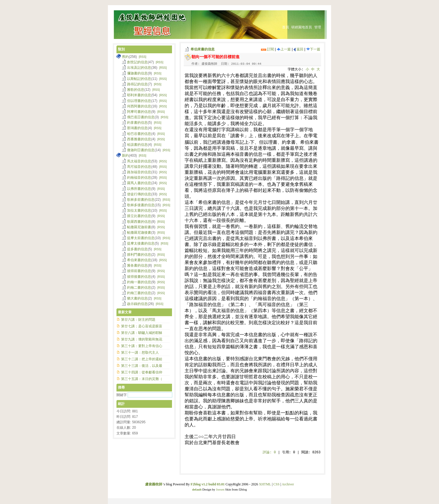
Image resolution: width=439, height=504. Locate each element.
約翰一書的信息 (139, 282)
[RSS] (143, 57)
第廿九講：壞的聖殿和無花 (142, 339)
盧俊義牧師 (154, 484)
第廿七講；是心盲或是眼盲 (142, 326)
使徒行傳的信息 (139, 194)
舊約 (125, 57)
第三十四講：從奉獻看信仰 (142, 372)
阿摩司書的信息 (139, 112)
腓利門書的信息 (139, 255)
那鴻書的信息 (137, 128)
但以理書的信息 (139, 101)
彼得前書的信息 (139, 271)
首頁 (286, 27)
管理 (318, 27)
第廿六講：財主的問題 (138, 320)
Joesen (220, 489)
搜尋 (121, 387)
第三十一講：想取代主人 (140, 353)
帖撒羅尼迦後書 (139, 233)
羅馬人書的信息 (139, 183)
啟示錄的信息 (137, 304)
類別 (121, 49)
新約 (125, 155)
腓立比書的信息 (139, 216)
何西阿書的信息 (139, 106)
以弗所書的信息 (139, 189)
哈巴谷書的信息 (139, 134)
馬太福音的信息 (139, 161)
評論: (269, 452)
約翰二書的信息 (139, 288)
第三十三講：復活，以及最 (142, 366)
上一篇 (284, 49)
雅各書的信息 (137, 265)
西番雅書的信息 (139, 139)
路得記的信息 (137, 84)
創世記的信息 (137, 62)
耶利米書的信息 (139, 95)
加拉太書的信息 (139, 210)
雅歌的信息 (136, 90)
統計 (121, 404)
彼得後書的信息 (139, 277)
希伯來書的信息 (203, 49)
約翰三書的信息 (139, 293)
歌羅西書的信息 (139, 222)
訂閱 (267, 49)
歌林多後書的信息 (141, 205)
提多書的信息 (137, 249)
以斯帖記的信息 (139, 79)
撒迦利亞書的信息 (141, 150)
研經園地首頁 (302, 27)
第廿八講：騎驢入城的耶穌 (142, 333)
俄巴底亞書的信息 (141, 117)
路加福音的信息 (139, 172)
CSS (276, 484)
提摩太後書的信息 (141, 243)
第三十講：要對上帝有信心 (142, 346)
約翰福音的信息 (139, 178)
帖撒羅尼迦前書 (139, 227)
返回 (298, 49)
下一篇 (313, 49)
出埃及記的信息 (139, 68)
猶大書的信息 (137, 298)
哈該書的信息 (137, 145)
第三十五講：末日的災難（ (142, 379)
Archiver (288, 484)
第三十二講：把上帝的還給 (142, 359)
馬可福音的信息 (139, 167)
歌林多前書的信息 (141, 200)
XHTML (265, 484)
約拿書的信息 (137, 123)
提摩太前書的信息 (141, 238)
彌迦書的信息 (137, 73)
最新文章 (125, 312)
